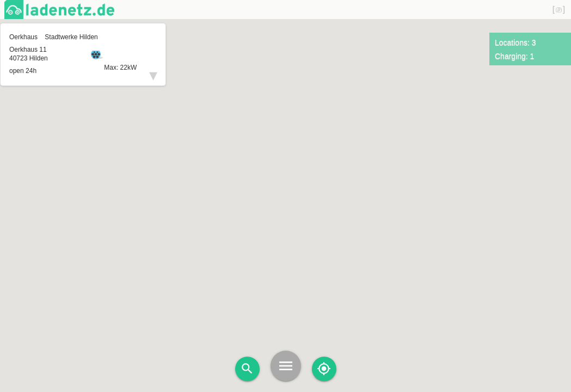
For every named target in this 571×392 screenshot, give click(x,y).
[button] (286, 179)
